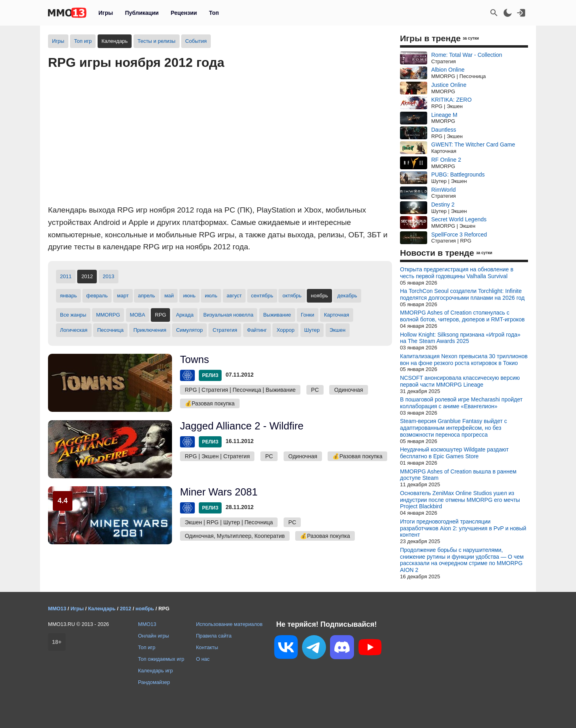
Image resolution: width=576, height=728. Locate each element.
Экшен (338, 330)
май (169, 296)
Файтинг (257, 330)
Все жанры (73, 315)
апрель (147, 296)
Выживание (277, 315)
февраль (97, 296)
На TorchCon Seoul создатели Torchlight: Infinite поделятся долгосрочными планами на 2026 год (462, 294)
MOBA (138, 315)
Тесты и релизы (157, 41)
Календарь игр (155, 671)
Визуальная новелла (228, 315)
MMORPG (108, 315)
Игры (106, 13)
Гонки (308, 315)
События (196, 41)
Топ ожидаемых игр (161, 659)
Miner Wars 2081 (219, 492)
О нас (203, 659)
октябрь (292, 296)
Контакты (207, 647)
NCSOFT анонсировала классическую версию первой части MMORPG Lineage (460, 381)
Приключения (150, 330)
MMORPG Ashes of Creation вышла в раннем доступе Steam (458, 475)
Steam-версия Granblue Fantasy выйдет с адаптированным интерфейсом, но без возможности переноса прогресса (454, 428)
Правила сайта (214, 636)
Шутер (312, 330)
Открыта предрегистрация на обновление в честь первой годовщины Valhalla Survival (457, 273)
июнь (189, 296)
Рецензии (184, 13)
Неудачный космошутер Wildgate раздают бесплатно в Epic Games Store (454, 453)
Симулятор (189, 330)
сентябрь (262, 296)
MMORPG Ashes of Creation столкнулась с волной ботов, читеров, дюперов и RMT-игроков (462, 316)
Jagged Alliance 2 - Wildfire (242, 426)
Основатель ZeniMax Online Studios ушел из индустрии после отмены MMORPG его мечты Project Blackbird (460, 500)
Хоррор (285, 330)
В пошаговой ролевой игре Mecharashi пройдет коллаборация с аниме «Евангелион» (461, 403)
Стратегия (225, 330)
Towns (195, 359)
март (123, 296)
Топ (214, 13)
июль (211, 296)
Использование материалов (229, 624)
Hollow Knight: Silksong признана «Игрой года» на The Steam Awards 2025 (460, 338)
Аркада (185, 315)
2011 (66, 276)
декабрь (347, 296)
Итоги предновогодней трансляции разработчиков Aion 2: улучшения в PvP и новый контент (463, 528)
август (234, 296)
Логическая (74, 330)
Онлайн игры (154, 636)
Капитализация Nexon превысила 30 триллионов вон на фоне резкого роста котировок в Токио (464, 360)
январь (68, 296)
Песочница (110, 330)
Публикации (142, 13)
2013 (109, 276)
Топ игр (83, 41)
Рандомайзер (154, 682)
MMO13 (147, 624)
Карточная (337, 315)
